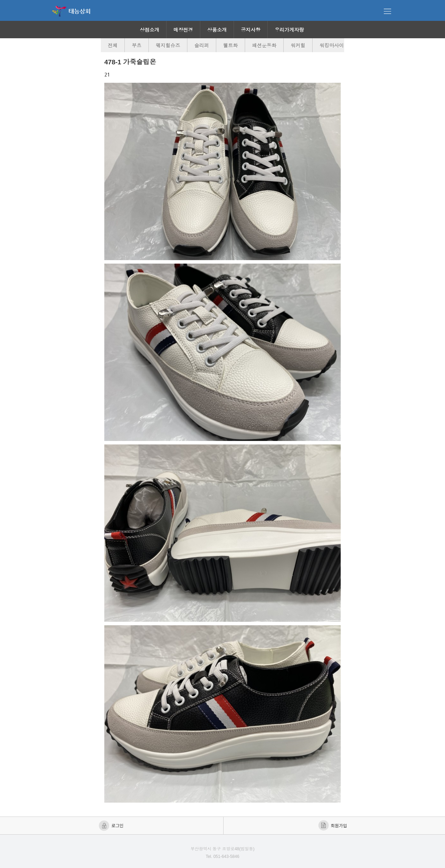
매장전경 (183, 30)
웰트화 (230, 46)
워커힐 (298, 46)
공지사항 (251, 30)
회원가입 (333, 826)
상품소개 (217, 30)
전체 (113, 46)
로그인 (112, 826)
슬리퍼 (202, 46)
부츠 (137, 46)
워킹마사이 (332, 46)
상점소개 (149, 30)
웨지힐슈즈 (168, 46)
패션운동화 (264, 46)
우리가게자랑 (289, 30)
